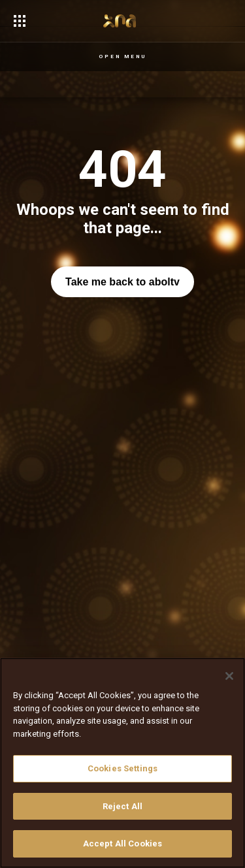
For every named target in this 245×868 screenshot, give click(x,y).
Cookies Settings (122, 768)
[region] (122, 763)
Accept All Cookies (122, 844)
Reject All (122, 806)
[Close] (229, 676)
